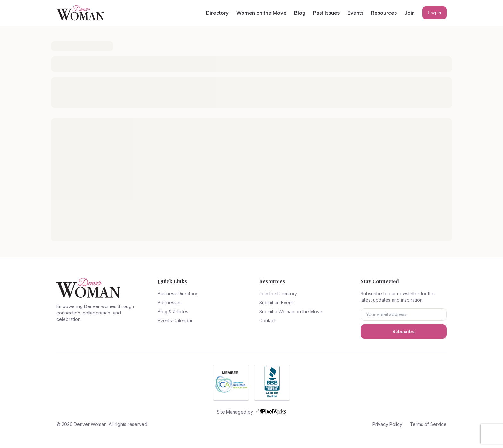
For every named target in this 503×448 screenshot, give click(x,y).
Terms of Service (428, 424)
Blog (300, 13)
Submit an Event (276, 302)
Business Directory (178, 293)
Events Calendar (175, 320)
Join (410, 13)
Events (355, 13)
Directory (217, 13)
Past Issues (326, 13)
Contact (267, 320)
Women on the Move (261, 13)
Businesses (170, 302)
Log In (435, 13)
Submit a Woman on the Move (291, 311)
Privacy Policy (387, 424)
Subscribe (404, 331)
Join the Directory (278, 293)
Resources (384, 13)
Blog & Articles (173, 311)
